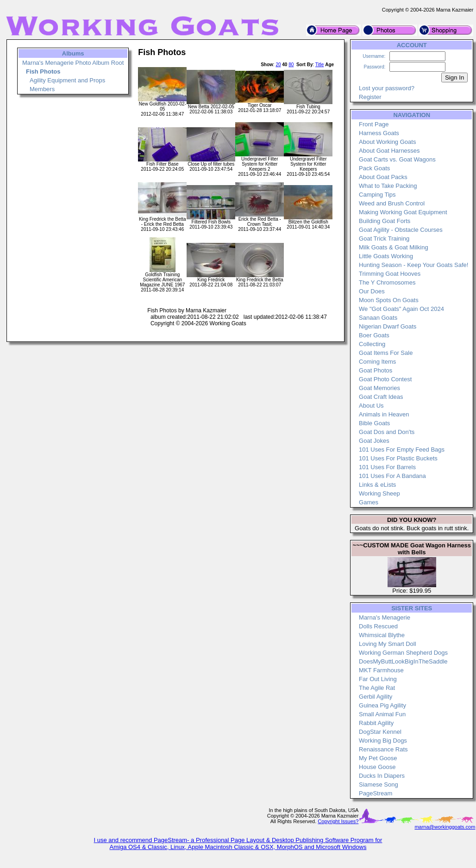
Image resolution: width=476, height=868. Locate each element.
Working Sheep (379, 493)
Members (42, 89)
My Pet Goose (378, 758)
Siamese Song (379, 784)
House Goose (377, 767)
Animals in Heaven (384, 414)
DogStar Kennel (380, 732)
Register (370, 97)
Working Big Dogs (383, 741)
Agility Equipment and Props (67, 80)
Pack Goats (374, 168)
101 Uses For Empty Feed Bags (402, 449)
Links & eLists (377, 485)
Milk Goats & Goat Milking (394, 247)
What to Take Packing (388, 186)
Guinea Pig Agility (382, 705)
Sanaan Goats (378, 318)
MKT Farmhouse (381, 670)
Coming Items (377, 362)
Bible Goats (374, 423)
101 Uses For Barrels (387, 467)
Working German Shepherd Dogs (403, 653)
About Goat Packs (383, 177)
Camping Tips (377, 195)
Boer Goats (374, 335)
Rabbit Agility (376, 723)
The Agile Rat (377, 688)
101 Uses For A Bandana (392, 476)
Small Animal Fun (382, 714)
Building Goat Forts (385, 221)
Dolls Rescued (378, 626)
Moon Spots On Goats (389, 300)
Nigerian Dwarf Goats (388, 326)
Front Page (374, 124)
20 (278, 65)
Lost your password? (387, 88)
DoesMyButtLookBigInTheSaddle (403, 661)
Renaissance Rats (383, 749)
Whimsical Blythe (382, 635)
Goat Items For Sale (386, 353)
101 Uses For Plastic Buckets (398, 458)
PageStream (376, 793)
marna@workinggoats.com (445, 827)
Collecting (372, 344)
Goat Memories (379, 388)
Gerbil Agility (376, 697)
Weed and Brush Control (392, 203)
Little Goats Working (386, 256)
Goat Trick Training (384, 239)
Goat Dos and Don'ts (387, 432)
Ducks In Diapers (382, 776)
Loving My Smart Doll (388, 644)
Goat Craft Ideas (381, 397)
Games (369, 502)
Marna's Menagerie (385, 617)
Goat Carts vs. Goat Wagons (397, 159)
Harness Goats (379, 133)
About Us (371, 406)
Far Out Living (378, 679)
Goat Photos (376, 370)
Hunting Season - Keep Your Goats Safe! (413, 265)
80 (291, 65)
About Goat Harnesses (389, 151)
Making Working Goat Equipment (403, 212)
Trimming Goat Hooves (390, 274)
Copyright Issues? (338, 821)
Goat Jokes (374, 441)
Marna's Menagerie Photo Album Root (73, 63)
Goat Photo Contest (385, 379)
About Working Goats (387, 142)
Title (320, 65)
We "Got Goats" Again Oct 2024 (401, 309)
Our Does (372, 291)
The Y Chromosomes (387, 282)
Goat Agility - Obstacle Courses (401, 230)
